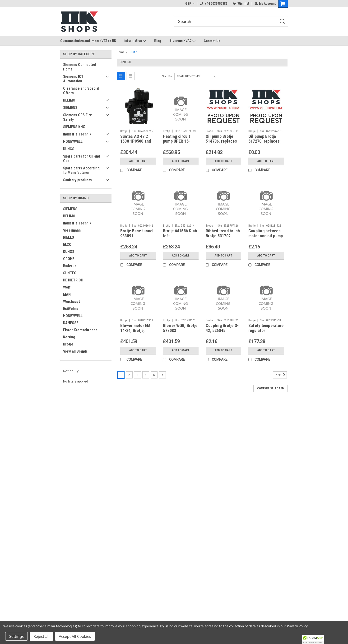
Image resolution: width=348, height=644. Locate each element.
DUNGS (69, 149)
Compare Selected (270, 388)
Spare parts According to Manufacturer (81, 170)
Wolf (67, 287)
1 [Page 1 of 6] (121, 375)
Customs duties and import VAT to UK (88, 41)
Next (281, 375)
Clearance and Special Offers (81, 91)
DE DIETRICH (73, 280)
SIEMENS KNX (74, 127)
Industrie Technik (77, 134)
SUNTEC (70, 273)
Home (121, 52)
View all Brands (75, 351)
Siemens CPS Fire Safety (78, 117)
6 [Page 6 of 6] (162, 375)
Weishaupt (72, 301)
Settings (16, 636)
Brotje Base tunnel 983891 (137, 233)
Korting (69, 337)
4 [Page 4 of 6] (146, 375)
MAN (67, 294)
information (135, 41)
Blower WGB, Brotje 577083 (180, 328)
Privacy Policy (297, 626)
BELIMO (69, 100)
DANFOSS (71, 323)
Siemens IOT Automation (73, 79)
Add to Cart (138, 161)
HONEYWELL (73, 142)
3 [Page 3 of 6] (137, 375)
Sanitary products (77, 180)
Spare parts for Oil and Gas (81, 159)
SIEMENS (70, 108)
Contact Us (212, 41)
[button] (313, 639)
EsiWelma (71, 309)
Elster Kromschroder (80, 330)
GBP (190, 4)
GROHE (69, 259)
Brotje (68, 344)
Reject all (41, 636)
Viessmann (72, 230)
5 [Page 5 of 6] (154, 375)
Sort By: (167, 76)
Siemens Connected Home (79, 67)
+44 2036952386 (213, 4)
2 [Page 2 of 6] (129, 375)
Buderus (70, 266)
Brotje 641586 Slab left (180, 233)
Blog (158, 41)
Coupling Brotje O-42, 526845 (222, 328)
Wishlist (241, 4)
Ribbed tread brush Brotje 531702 (223, 233)
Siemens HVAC (182, 41)
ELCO (67, 245)
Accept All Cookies (75, 636)
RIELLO (69, 237)
